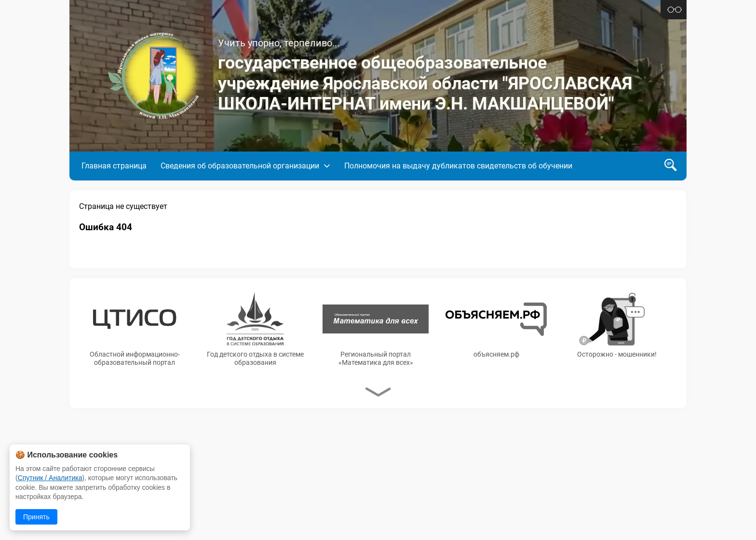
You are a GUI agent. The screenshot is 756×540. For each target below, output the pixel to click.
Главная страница (114, 166)
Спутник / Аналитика (50, 478)
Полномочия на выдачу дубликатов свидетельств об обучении (458, 166)
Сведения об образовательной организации (240, 166)
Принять (36, 517)
